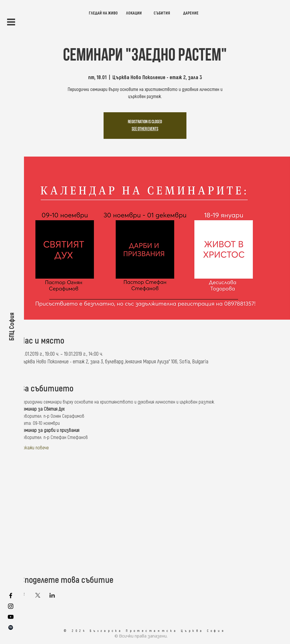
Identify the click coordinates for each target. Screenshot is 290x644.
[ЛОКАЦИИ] (134, 13)
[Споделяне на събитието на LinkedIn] (52, 595)
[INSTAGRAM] (11, 606)
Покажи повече (35, 447)
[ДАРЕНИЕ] (191, 13)
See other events (145, 129)
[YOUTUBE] (11, 617)
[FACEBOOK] (11, 596)
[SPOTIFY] (11, 627)
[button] (11, 22)
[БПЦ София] (11, 326)
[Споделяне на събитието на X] (38, 595)
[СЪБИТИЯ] (162, 13)
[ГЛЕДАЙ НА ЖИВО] (103, 13)
